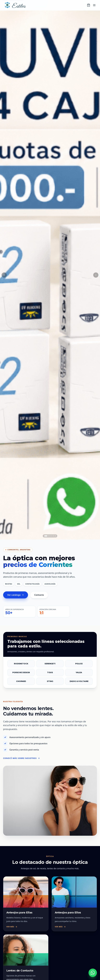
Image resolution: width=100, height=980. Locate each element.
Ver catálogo (16, 596)
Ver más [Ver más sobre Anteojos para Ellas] (12, 927)
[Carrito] (89, 5)
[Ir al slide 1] (46, 536)
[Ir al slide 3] (51, 536)
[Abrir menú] (94, 5)
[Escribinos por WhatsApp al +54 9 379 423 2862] (93, 973)
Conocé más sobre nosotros (21, 758)
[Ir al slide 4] (53, 536)
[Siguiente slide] (96, 275)
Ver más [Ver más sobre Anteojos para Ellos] (60, 927)
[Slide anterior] (4, 275)
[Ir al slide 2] (49, 536)
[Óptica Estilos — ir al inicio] (15, 5)
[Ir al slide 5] (55, 536)
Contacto (39, 596)
